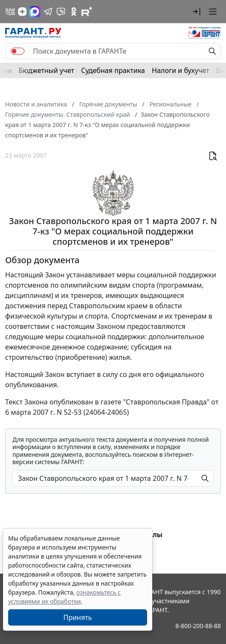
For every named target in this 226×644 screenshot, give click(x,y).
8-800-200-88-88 (198, 626)
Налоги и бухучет (181, 70)
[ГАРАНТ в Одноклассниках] (74, 12)
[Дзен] (22, 12)
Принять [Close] (78, 617)
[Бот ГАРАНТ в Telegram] (61, 12)
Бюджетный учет (46, 70)
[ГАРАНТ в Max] (35, 12)
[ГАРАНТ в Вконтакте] (10, 12)
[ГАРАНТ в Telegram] (48, 12)
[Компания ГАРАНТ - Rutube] (87, 12)
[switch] (18, 51)
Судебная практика (113, 70)
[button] (196, 12)
